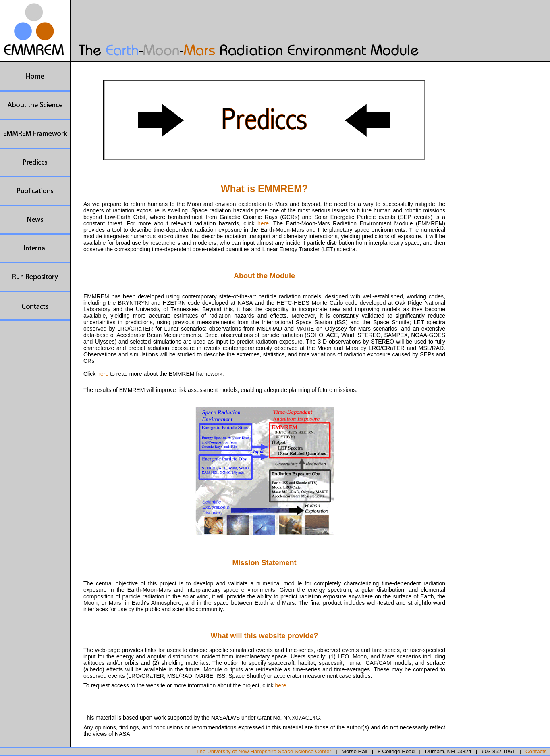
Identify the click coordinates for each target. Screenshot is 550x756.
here (263, 223)
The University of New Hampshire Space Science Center (264, 751)
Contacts (536, 751)
